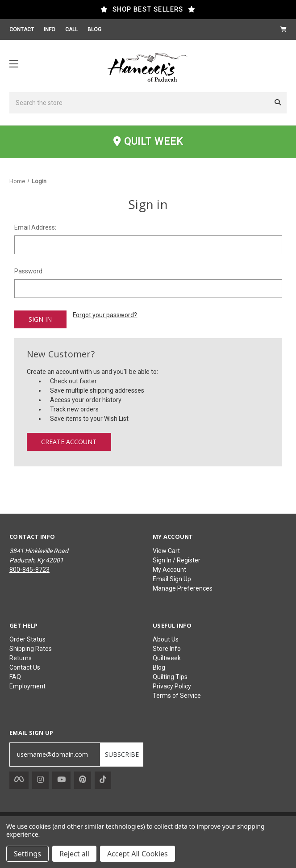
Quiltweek (167, 658)
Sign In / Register (177, 560)
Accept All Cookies (138, 854)
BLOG (94, 29)
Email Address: (35, 227)
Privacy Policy (172, 686)
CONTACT (22, 29)
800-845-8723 (29, 569)
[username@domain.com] (55, 754)
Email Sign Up (172, 579)
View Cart (166, 550)
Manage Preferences (183, 588)
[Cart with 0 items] (283, 29)
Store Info (167, 648)
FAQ (15, 676)
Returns (21, 658)
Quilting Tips (170, 676)
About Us (166, 639)
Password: (29, 271)
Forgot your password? (105, 315)
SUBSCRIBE (122, 754)
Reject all (74, 854)
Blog (159, 667)
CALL (71, 29)
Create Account (69, 441)
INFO (50, 29)
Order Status (27, 639)
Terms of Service (177, 695)
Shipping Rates (31, 648)
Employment (27, 686)
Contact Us (25, 667)
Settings (27, 854)
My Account (169, 569)
